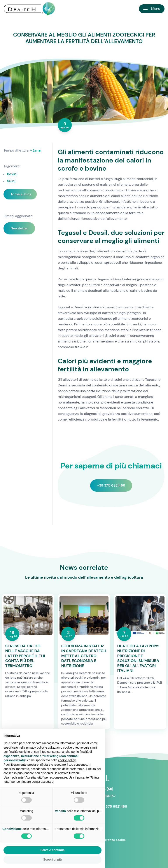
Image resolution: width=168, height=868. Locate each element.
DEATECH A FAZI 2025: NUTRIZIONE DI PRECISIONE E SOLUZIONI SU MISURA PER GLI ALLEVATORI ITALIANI (138, 658)
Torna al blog (21, 194)
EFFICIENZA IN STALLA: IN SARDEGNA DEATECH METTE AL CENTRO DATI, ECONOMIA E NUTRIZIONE (84, 656)
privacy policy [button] (35, 747)
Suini (11, 181)
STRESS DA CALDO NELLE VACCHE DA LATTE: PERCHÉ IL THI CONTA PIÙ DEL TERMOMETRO (25, 656)
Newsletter (19, 228)
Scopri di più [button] (53, 859)
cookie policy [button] (67, 760)
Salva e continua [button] (52, 850)
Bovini (12, 174)
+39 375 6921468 (111, 485)
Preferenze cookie (112, 840)
